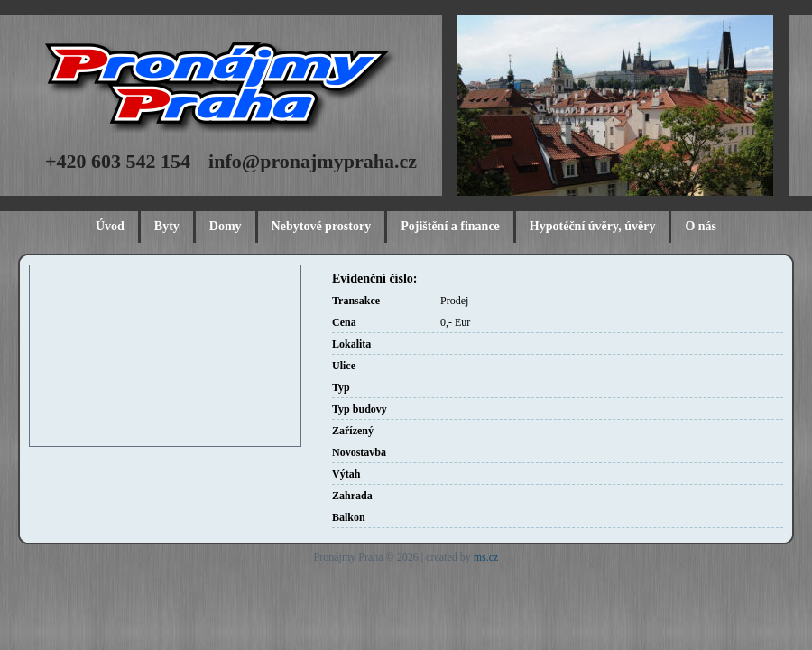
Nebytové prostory (322, 226)
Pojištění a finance (450, 226)
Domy (226, 226)
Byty (167, 226)
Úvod (110, 226)
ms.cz (486, 557)
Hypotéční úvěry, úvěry (593, 226)
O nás (701, 226)
